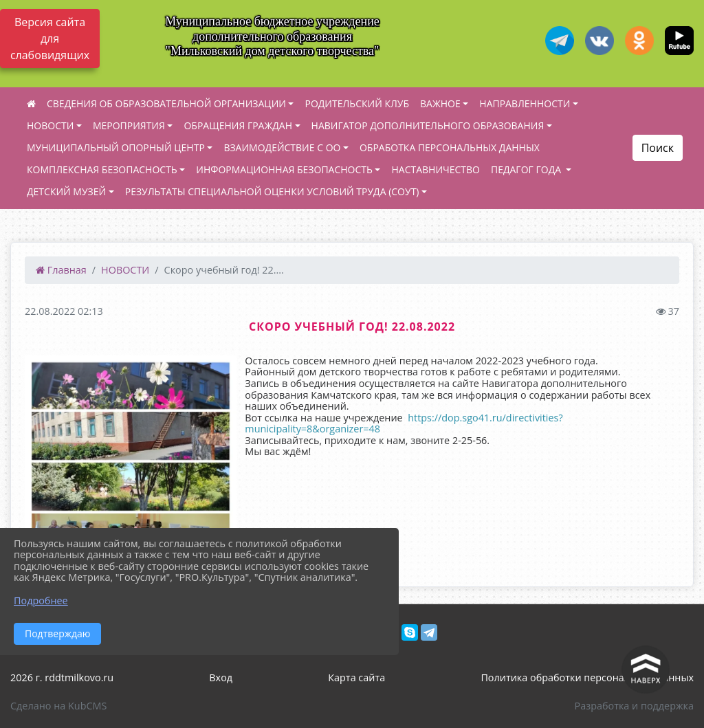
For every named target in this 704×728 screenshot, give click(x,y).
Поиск (658, 148)
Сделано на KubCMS (58, 706)
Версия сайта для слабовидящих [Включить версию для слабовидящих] (50, 38)
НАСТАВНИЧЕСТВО (436, 169)
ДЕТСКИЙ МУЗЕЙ (66, 191)
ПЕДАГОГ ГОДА (527, 169)
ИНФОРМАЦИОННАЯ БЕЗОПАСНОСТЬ (284, 169)
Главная (61, 270)
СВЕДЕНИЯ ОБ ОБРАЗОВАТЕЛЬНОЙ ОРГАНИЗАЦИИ (166, 103)
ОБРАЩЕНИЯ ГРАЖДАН (238, 125)
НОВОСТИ (50, 125)
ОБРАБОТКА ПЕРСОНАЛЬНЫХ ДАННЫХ (450, 147)
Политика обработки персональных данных (587, 677)
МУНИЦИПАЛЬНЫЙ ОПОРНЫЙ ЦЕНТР (116, 147)
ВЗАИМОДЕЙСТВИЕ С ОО (282, 147)
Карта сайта (356, 677)
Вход (221, 677)
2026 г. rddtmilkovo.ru (62, 677)
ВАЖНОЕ (440, 103)
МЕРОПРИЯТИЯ (129, 125)
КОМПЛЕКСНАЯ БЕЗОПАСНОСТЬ (102, 169)
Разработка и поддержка (634, 706)
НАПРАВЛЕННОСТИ (525, 103)
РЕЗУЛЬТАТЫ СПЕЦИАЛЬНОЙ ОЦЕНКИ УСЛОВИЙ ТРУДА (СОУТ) (272, 191)
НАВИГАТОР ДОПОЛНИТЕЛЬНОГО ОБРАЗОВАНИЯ (428, 125)
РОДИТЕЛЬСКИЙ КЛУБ (357, 103)
